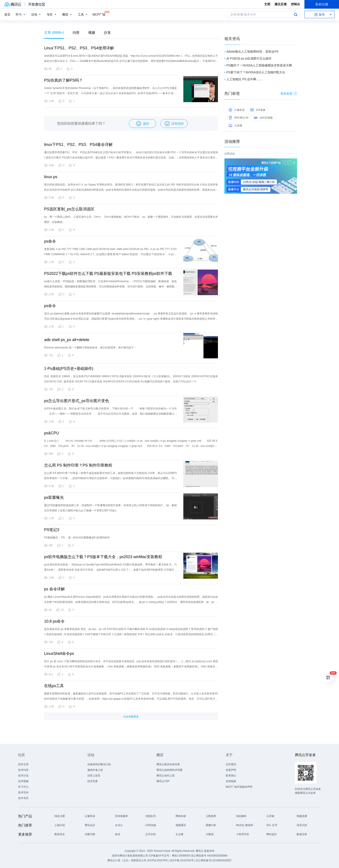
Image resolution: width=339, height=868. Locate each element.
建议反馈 (281, 4)
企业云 (119, 825)
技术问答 (23, 770)
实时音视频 (263, 118)
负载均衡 (90, 834)
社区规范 (231, 764)
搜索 (296, 14)
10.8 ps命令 (54, 621)
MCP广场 (99, 14)
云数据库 (211, 816)
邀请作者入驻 (95, 770)
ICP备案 (258, 110)
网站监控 (272, 834)
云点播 (179, 834)
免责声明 (231, 770)
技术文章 (23, 764)
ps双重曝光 (54, 498)
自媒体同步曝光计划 (99, 764)
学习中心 (23, 787)
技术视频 (23, 781)
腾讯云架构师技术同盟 (169, 770)
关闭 (294, 163)
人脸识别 (60, 825)
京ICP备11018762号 (182, 860)
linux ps (51, 177)
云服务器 (237, 110)
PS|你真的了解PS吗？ (63, 80)
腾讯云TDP (163, 781)
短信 (118, 834)
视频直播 (302, 816)
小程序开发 (243, 834)
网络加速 (181, 816)
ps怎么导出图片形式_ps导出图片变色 (77, 401)
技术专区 (23, 798)
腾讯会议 (90, 825)
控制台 (296, 4)
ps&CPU (52, 433)
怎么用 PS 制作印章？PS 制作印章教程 (78, 465)
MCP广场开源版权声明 (239, 787)
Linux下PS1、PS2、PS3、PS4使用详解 (79, 48)
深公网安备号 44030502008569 (209, 856)
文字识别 (150, 834)
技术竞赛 (93, 781)
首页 (7, 14)
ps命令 (50, 241)
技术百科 (23, 792)
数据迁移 (302, 834)
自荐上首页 (94, 776)
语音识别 (302, 825)
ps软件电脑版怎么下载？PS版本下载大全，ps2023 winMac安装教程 (103, 557)
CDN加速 (151, 825)
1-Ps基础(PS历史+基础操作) (69, 369)
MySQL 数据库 (245, 825)
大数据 (210, 834)
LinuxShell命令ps (59, 654)
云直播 (235, 126)
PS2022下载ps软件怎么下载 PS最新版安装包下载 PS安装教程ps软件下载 (108, 274)
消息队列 (150, 816)
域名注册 (60, 816)
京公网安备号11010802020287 (213, 860)
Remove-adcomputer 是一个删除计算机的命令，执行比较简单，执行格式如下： (90, 348)
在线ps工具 (54, 686)
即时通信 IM (239, 118)
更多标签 (289, 93)
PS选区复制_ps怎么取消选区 (69, 209)
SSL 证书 (272, 825)
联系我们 (231, 776)
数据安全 (60, 834)
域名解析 (241, 816)
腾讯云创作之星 (166, 776)
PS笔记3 (52, 530)
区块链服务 (122, 816)
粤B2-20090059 (181, 856)
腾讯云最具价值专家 (168, 764)
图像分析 (211, 825)
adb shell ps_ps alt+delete (67, 340)
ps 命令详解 (54, 589)
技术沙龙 (23, 776)
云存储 (270, 816)
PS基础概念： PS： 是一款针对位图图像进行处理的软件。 (78, 538)
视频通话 (181, 825)
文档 (267, 4)
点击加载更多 (131, 717)
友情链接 (231, 781)
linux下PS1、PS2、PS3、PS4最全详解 (78, 145)
